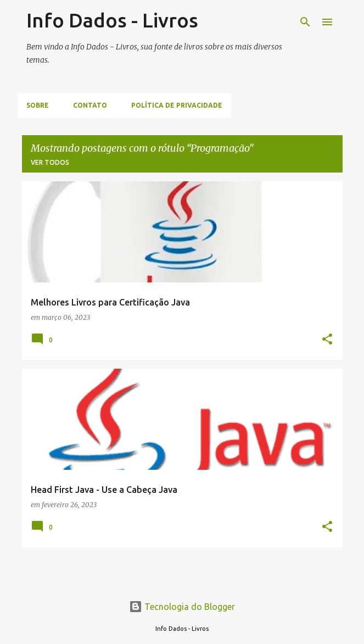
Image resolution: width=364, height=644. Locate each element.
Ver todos (50, 162)
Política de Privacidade (177, 105)
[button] (327, 340)
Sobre (38, 105)
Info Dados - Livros (112, 20)
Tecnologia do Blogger (182, 607)
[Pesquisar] (305, 22)
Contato (90, 105)
